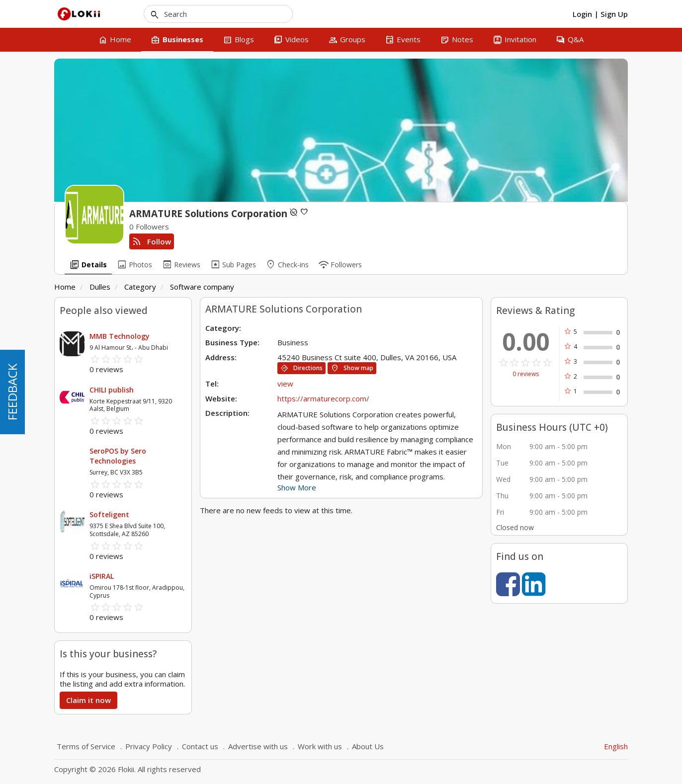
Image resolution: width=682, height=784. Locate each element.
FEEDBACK (12, 392)
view (285, 384)
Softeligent (109, 514)
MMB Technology (120, 336)
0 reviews (526, 374)
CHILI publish (112, 390)
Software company (202, 287)
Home (65, 287)
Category (140, 287)
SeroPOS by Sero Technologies (118, 456)
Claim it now (88, 700)
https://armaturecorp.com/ (323, 398)
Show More (297, 487)
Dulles (100, 287)
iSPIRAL (102, 576)
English (616, 746)
